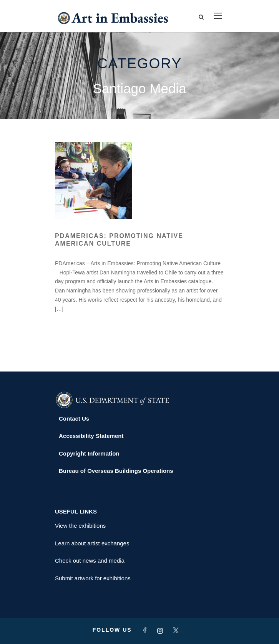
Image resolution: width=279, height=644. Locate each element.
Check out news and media (90, 561)
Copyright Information (89, 453)
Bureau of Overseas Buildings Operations (116, 471)
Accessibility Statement (91, 436)
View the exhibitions (80, 526)
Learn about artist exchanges (92, 543)
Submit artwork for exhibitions (93, 578)
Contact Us (74, 419)
